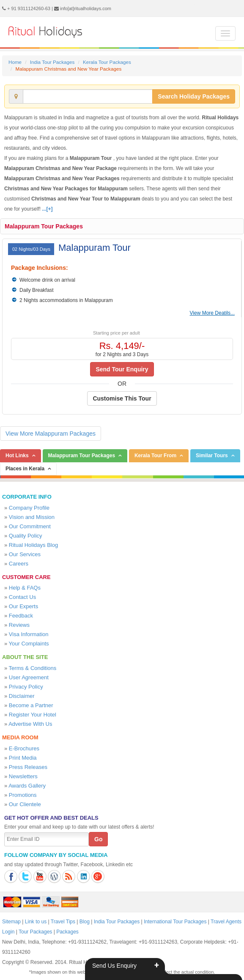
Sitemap (11, 922)
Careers (19, 564)
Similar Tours (212, 456)
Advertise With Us (30, 724)
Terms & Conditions (33, 668)
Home (15, 62)
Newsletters (23, 776)
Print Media (23, 758)
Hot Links (17, 456)
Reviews (19, 625)
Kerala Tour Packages (107, 62)
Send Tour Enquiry (122, 369)
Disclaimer (22, 696)
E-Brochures (24, 748)
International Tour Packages (175, 922)
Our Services (25, 554)
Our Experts (23, 606)
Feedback (21, 616)
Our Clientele (25, 804)
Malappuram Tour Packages (44, 226)
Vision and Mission (32, 517)
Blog (85, 922)
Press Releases (28, 767)
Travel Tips (63, 922)
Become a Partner (31, 705)
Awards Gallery (27, 786)
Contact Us (22, 597)
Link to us (36, 922)
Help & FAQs (25, 588)
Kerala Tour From (155, 456)
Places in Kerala (25, 469)
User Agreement (29, 677)
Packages (67, 932)
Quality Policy (26, 536)
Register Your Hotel (33, 715)
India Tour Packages (52, 62)
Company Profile (29, 508)
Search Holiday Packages (194, 96)
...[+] (47, 209)
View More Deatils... (212, 313)
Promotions (23, 795)
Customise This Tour (122, 398)
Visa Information (29, 634)
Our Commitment (30, 526)
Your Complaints (29, 644)
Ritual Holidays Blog (33, 545)
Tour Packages (35, 932)
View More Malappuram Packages (51, 434)
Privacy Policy (26, 687)
